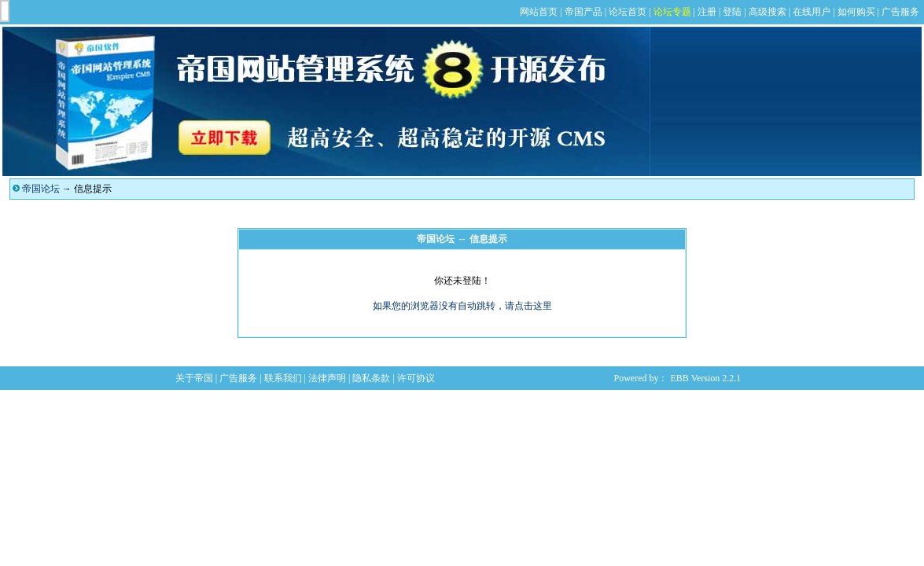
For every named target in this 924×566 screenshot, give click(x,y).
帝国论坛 (41, 189)
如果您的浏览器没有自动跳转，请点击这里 (462, 306)
